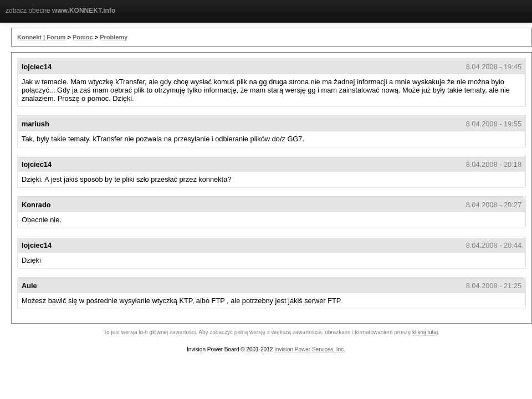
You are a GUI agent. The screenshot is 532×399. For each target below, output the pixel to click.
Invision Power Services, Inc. (310, 349)
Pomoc (83, 37)
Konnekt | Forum (41, 37)
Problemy (114, 37)
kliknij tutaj (425, 332)
